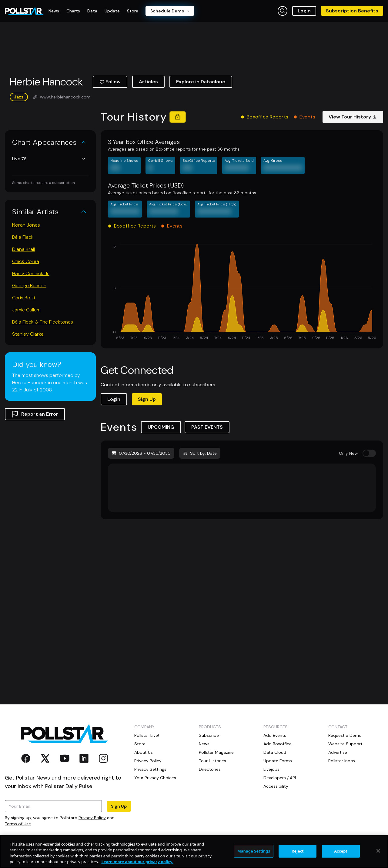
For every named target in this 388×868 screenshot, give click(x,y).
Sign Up (147, 399)
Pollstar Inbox (342, 761)
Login (304, 11)
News (204, 744)
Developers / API (280, 778)
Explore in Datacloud (201, 82)
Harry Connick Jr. (31, 273)
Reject (298, 855)
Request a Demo (345, 735)
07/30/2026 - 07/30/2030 (141, 453)
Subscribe (209, 735)
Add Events (275, 735)
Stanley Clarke (28, 334)
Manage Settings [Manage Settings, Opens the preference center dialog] (254, 855)
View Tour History (353, 117)
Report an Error (35, 414)
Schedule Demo (170, 11)
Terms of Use (18, 824)
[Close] (378, 855)
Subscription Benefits (352, 11)
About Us (144, 752)
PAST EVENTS (207, 427)
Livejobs (271, 769)
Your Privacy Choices (155, 778)
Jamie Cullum (26, 310)
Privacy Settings (150, 769)
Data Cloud (275, 752)
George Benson (29, 286)
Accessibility (276, 786)
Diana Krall (23, 249)
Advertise (338, 752)
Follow (110, 82)
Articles (148, 82)
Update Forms (278, 761)
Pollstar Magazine (216, 752)
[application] (242, 293)
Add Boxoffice (278, 744)
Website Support (345, 744)
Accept (341, 855)
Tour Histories (212, 761)
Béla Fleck (23, 237)
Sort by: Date (200, 453)
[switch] (369, 453)
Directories (210, 769)
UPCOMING (161, 427)
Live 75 (49, 159)
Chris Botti (23, 298)
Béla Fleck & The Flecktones (43, 322)
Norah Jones (26, 225)
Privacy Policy (92, 818)
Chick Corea (26, 261)
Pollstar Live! (147, 735)
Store (140, 744)
